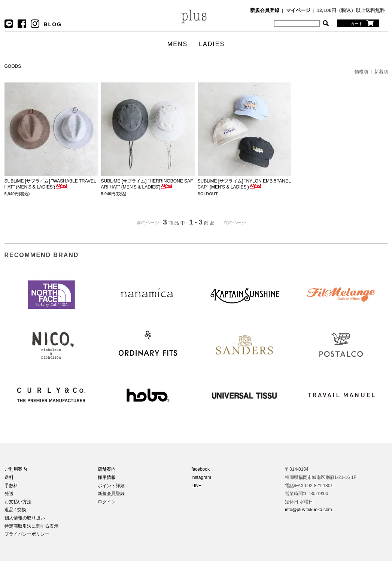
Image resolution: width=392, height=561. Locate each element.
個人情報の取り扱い (25, 518)
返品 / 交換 (15, 510)
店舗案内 (107, 469)
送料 (9, 477)
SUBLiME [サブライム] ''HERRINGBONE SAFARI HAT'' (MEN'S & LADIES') (147, 184)
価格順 (361, 72)
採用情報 (107, 477)
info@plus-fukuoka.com (309, 510)
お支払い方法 (18, 502)
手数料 (11, 486)
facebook (200, 469)
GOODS (13, 66)
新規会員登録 (265, 10)
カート (362, 23)
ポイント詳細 (111, 486)
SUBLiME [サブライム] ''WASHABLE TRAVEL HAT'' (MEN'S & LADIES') (50, 184)
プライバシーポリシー (27, 534)
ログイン (107, 502)
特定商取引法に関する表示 (31, 526)
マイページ (298, 10)
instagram (201, 477)
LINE (196, 486)
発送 (9, 494)
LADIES (212, 44)
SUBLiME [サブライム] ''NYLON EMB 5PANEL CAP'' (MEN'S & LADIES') (244, 184)
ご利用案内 (16, 469)
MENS (177, 44)
